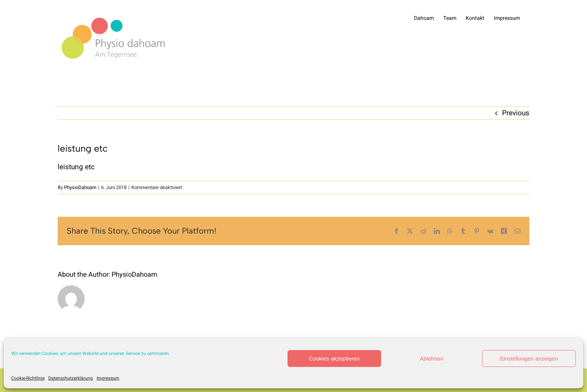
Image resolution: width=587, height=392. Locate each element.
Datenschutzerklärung (71, 378)
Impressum (108, 378)
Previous (516, 113)
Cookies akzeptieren (334, 358)
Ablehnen (431, 358)
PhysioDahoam (80, 187)
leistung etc (76, 167)
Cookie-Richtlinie (28, 378)
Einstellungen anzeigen (529, 358)
